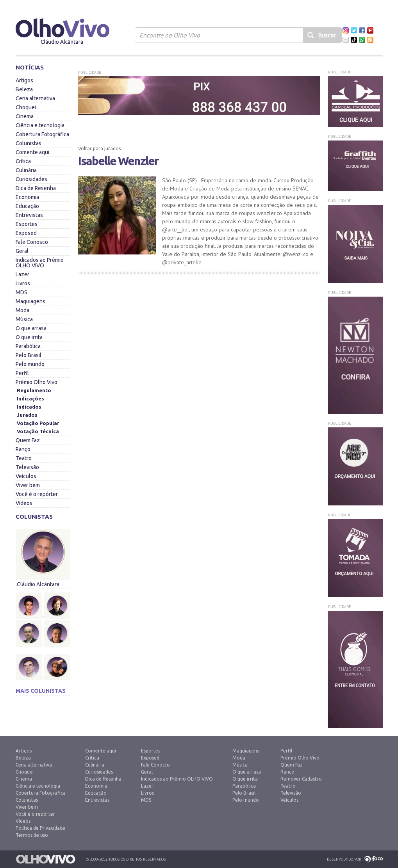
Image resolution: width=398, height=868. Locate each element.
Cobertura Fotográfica (42, 134)
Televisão (27, 467)
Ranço (23, 449)
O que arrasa (31, 328)
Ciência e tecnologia (40, 125)
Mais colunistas (41, 691)
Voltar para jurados (99, 149)
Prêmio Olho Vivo (37, 382)
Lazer (22, 274)
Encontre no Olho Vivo (170, 35)
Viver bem (28, 485)
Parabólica (28, 346)
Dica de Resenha (36, 188)
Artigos (24, 80)
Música (24, 319)
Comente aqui (32, 152)
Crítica (23, 161)
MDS (21, 292)
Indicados (29, 407)
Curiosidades (31, 179)
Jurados (27, 415)
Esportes (27, 224)
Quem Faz (28, 440)
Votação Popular (38, 423)
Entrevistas (29, 215)
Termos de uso (32, 835)
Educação (27, 206)
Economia (27, 197)
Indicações (30, 398)
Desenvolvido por (344, 859)
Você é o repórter (37, 494)
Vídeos (24, 503)
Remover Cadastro (301, 779)
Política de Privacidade (40, 828)
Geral (22, 251)
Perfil (22, 373)
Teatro (24, 458)
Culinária (26, 170)
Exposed (26, 233)
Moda (22, 310)
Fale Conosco (32, 242)
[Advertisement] (199, 335)
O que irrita (29, 337)
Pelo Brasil (29, 355)
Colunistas (29, 143)
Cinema (25, 116)
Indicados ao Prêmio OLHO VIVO (40, 263)
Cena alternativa (35, 98)
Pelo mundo (30, 364)
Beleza (24, 89)
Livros (23, 283)
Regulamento (34, 390)
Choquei (26, 107)
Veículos (26, 476)
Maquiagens (30, 301)
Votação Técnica (38, 431)
